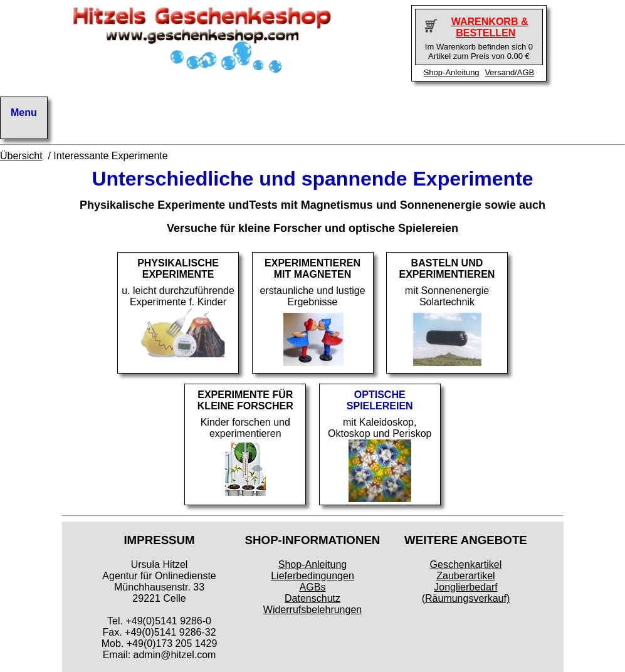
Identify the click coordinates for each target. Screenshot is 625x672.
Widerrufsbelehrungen (312, 610)
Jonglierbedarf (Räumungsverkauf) (466, 593)
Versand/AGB (509, 72)
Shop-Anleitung (452, 72)
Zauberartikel (465, 576)
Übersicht (21, 156)
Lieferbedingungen (312, 576)
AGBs (313, 587)
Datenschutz (312, 598)
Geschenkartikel (466, 564)
